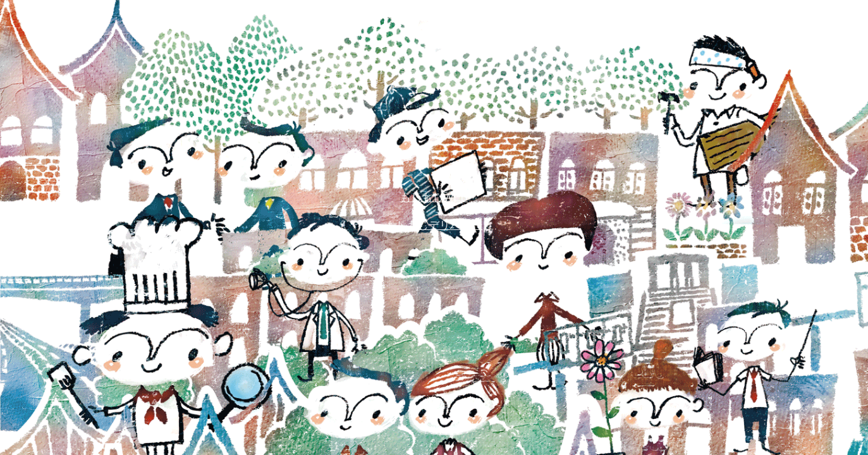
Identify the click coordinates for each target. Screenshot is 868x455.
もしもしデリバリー (434, 225)
